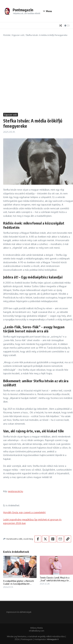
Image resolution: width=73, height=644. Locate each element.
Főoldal (7, 35)
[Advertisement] (36, 75)
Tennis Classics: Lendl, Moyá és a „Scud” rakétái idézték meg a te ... (55, 579)
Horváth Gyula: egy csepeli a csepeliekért (24, 512)
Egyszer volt (18, 35)
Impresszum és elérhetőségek (19, 612)
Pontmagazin (23, 10)
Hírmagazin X (53, 639)
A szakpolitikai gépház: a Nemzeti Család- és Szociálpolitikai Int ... (19, 582)
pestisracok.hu (16, 491)
